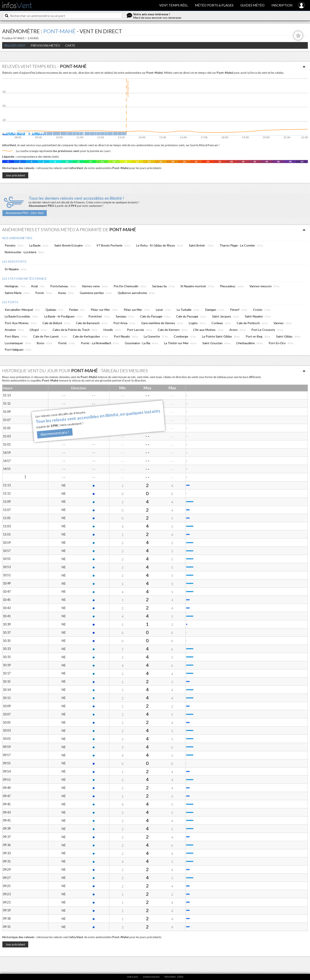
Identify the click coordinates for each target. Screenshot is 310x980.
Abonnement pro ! (55, 433)
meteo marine (151, 977)
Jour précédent (15, 175)
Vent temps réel (174, 5)
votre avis (133, 977)
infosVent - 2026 (174, 977)
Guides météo (252, 5)
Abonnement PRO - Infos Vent (25, 213)
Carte (70, 45)
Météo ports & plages (214, 5)
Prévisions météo (45, 45)
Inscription (282, 5)
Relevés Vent (15, 45)
